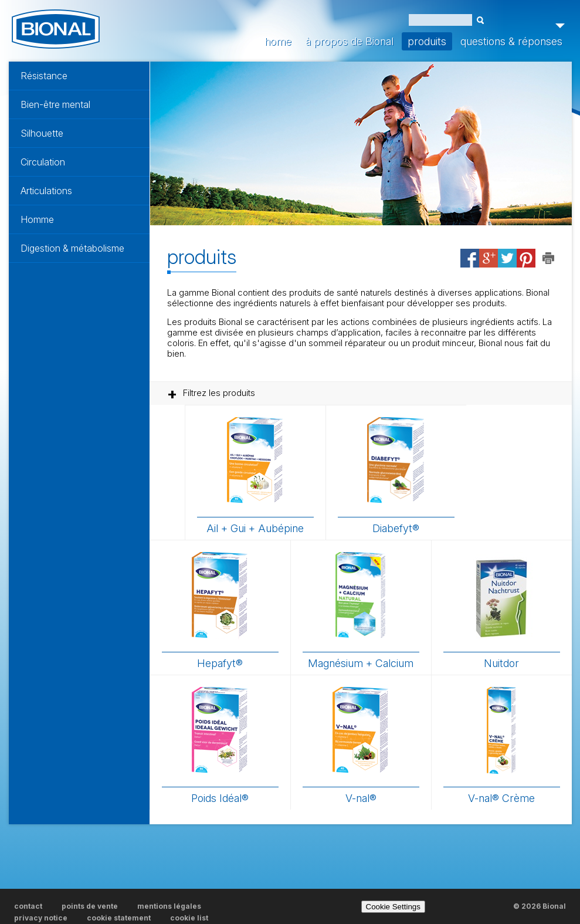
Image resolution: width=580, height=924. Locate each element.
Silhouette (42, 133)
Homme (37, 219)
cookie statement (119, 918)
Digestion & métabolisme (72, 248)
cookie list (189, 918)
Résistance (44, 76)
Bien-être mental (55, 104)
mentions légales (169, 906)
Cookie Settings (393, 907)
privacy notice (41, 918)
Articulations (46, 191)
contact (28, 906)
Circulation (43, 162)
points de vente (90, 906)
